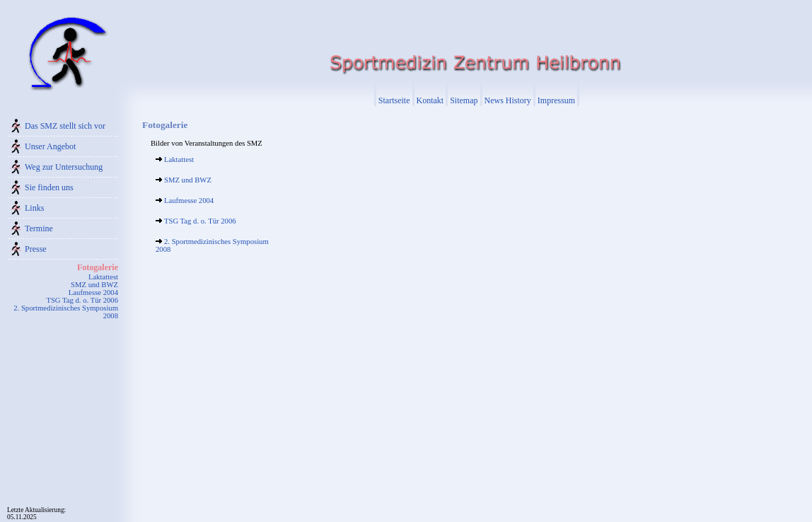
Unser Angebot (50, 146)
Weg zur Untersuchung (64, 167)
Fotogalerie (98, 267)
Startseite (394, 100)
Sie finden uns (49, 187)
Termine (39, 228)
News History (508, 100)
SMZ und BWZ (94, 285)
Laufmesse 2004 (93, 292)
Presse (36, 249)
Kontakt (430, 100)
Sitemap (464, 100)
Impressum (556, 100)
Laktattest (103, 277)
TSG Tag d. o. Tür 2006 (82, 300)
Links (34, 208)
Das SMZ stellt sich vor (65, 126)
